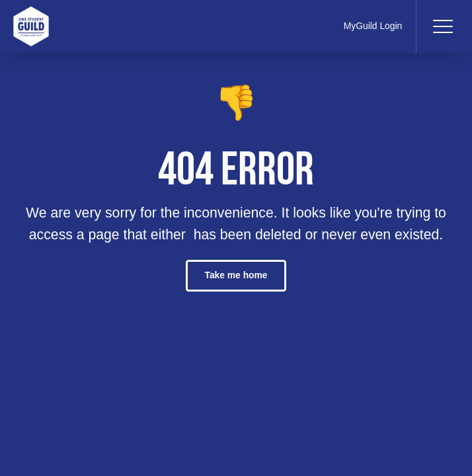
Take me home (236, 275)
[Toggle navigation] (442, 26)
